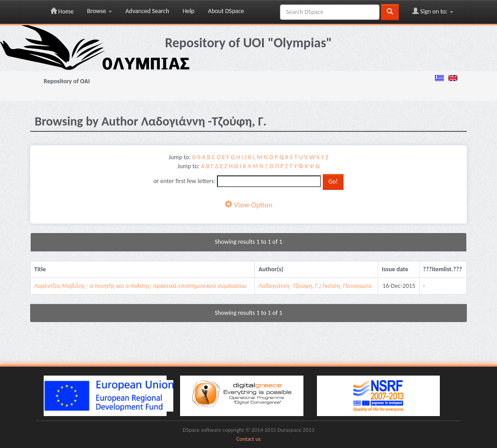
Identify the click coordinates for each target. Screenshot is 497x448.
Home (62, 11)
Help (189, 11)
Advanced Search (147, 11)
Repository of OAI (67, 81)
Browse (99, 11)
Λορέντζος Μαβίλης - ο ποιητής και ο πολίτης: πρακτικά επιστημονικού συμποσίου (140, 286)
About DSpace (226, 11)
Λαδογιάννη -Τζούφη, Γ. (289, 286)
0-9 (196, 157)
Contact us (248, 439)
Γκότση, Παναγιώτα (347, 286)
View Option (248, 205)
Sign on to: (433, 11)
